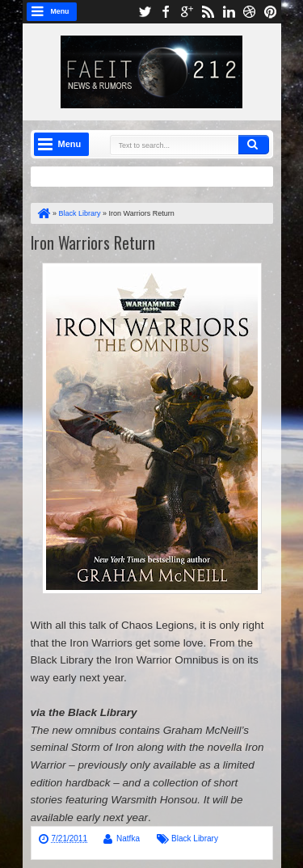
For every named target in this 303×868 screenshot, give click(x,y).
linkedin (229, 12)
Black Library (195, 839)
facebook (166, 12)
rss (208, 12)
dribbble (250, 12)
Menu (60, 11)
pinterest (271, 12)
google (187, 12)
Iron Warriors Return (93, 242)
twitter (145, 12)
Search (254, 145)
